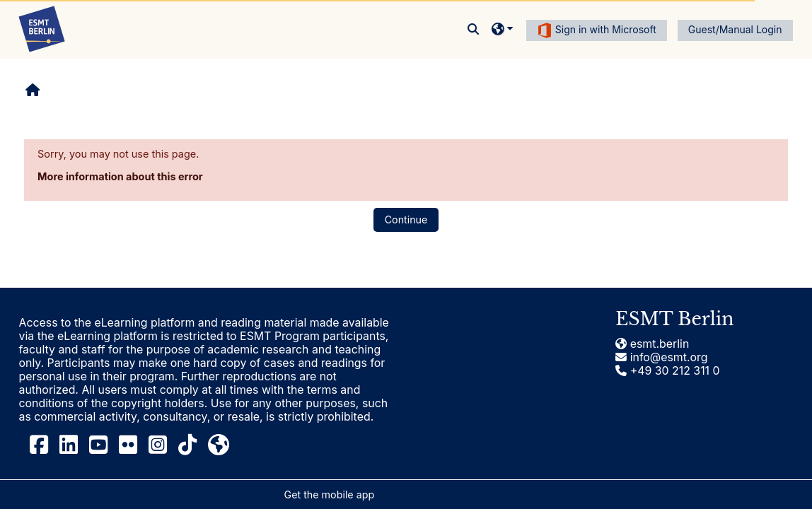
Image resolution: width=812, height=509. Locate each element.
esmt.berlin (652, 344)
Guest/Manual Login (735, 29)
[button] (474, 29)
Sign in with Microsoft (597, 30)
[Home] (42, 29)
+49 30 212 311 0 (667, 371)
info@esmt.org (661, 357)
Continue (406, 220)
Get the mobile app (329, 495)
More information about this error (120, 176)
